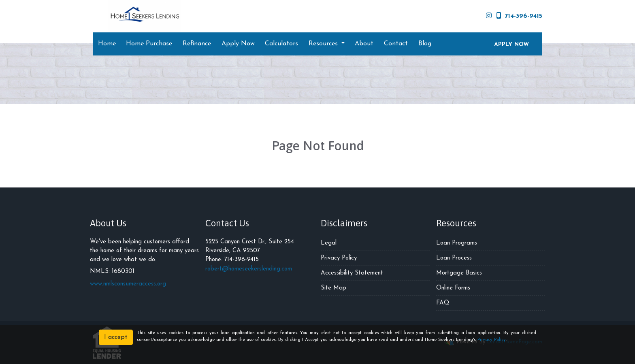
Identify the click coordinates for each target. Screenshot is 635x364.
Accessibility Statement (352, 273)
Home (107, 44)
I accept (116, 337)
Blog (425, 44)
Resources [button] (324, 44)
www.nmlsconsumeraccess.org (128, 284)
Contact (396, 44)
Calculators (281, 44)
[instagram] (489, 16)
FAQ (443, 303)
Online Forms (453, 288)
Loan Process (454, 258)
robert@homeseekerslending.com (249, 269)
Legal (329, 243)
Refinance (197, 44)
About (364, 44)
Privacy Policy (339, 258)
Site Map (333, 288)
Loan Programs (457, 243)
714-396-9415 (519, 16)
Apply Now (238, 44)
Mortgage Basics (459, 273)
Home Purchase (149, 44)
